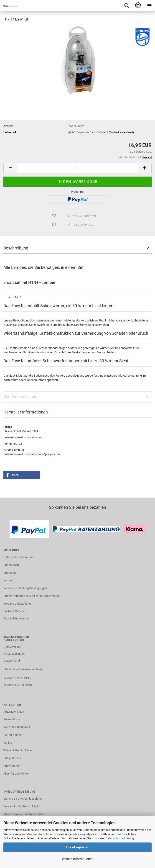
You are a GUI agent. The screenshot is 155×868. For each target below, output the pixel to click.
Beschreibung (16, 248)
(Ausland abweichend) (121, 132)
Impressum (11, 573)
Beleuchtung (11, 719)
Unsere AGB (11, 565)
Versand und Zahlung (17, 604)
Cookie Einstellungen (17, 618)
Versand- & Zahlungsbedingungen (25, 588)
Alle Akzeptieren (77, 847)
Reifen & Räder (13, 735)
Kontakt (8, 580)
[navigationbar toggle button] (149, 6)
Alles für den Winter (16, 774)
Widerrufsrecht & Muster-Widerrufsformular (32, 596)
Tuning (8, 743)
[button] (10, 168)
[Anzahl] (77, 168)
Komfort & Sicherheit (17, 727)
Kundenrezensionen (22, 397)
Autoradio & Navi (14, 712)
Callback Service (14, 611)
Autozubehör (11, 766)
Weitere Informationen (78, 859)
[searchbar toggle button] (127, 6)
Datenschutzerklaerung (18, 557)
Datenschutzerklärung (120, 838)
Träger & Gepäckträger (18, 750)
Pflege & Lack (12, 758)
